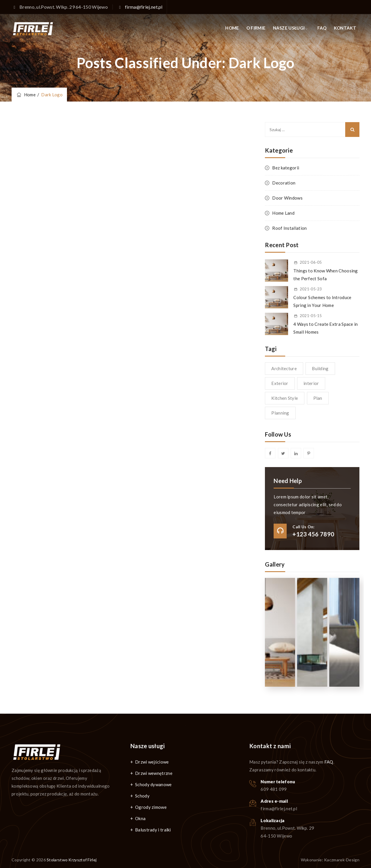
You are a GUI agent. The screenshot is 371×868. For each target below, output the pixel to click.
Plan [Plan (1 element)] (318, 398)
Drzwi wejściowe (152, 762)
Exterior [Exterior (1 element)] (280, 383)
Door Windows (287, 198)
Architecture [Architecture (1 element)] (284, 368)
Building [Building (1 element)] (320, 368)
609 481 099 (274, 789)
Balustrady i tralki (153, 830)
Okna (140, 818)
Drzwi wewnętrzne (154, 773)
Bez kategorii (286, 168)
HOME (232, 28)
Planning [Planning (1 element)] (280, 413)
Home (26, 95)
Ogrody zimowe (151, 807)
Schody (142, 796)
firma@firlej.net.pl (144, 7)
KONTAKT (345, 28)
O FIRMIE (256, 28)
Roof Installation (289, 228)
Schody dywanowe (153, 784)
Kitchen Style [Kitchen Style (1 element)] (285, 398)
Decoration (284, 183)
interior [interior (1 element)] (311, 383)
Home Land (283, 213)
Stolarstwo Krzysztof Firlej (72, 860)
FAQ (322, 28)
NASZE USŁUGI (289, 28)
